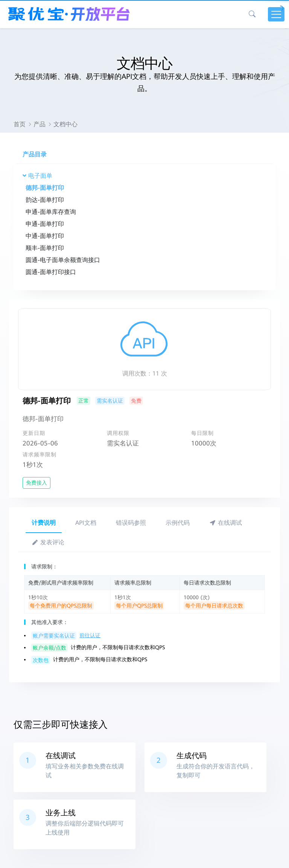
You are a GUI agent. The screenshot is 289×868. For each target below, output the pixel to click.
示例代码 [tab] (178, 523)
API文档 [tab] (86, 523)
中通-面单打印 (45, 236)
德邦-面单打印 (45, 188)
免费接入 (37, 483)
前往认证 (90, 635)
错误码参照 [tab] (131, 523)
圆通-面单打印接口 (51, 272)
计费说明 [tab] (44, 523)
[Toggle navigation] (276, 14)
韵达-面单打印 (45, 200)
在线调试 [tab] (226, 523)
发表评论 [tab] (48, 542)
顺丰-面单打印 (45, 248)
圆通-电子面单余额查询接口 (63, 260)
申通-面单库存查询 (51, 212)
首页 (20, 124)
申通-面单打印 (45, 224)
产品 (40, 124)
